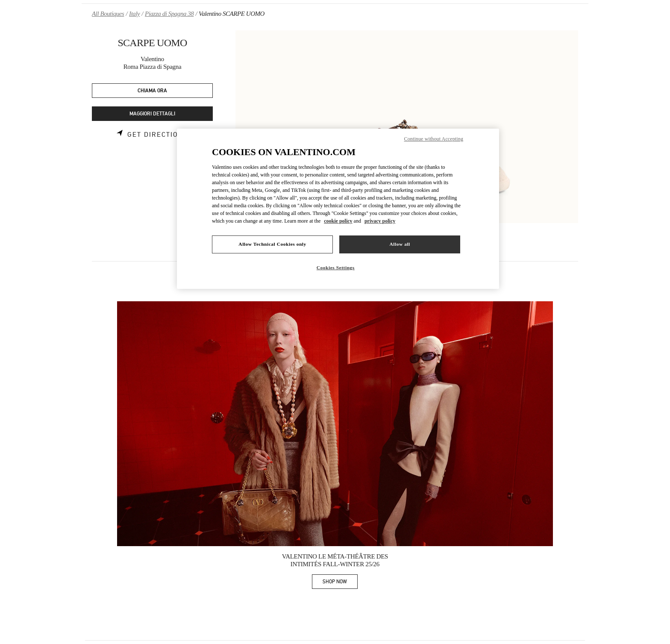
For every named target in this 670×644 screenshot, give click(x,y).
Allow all (400, 244)
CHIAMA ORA (152, 91)
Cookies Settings (336, 268)
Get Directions (158, 135)
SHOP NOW (340, 583)
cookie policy (338, 221)
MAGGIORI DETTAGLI (152, 114)
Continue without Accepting (434, 139)
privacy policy (380, 221)
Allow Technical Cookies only (272, 244)
